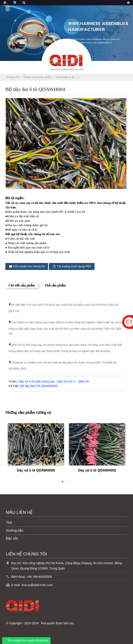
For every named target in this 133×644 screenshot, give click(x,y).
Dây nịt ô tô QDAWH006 (36, 470)
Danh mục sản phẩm (38, 77)
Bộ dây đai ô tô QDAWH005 (39, 386)
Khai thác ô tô (65, 77)
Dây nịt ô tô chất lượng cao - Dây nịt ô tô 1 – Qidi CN (54, 381)
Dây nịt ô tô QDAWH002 (97, 470)
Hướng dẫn (15, 530)
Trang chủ (13, 77)
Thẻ (9, 522)
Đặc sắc (12, 538)
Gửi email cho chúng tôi (29, 266)
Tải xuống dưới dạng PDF (75, 266)
